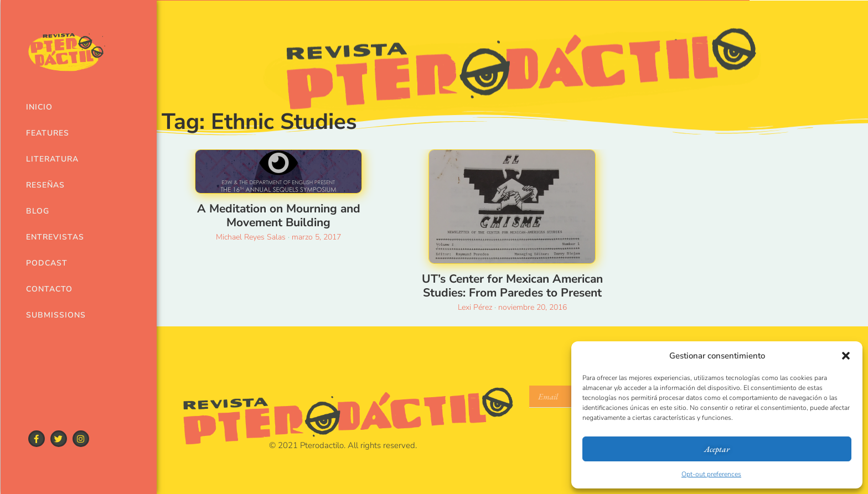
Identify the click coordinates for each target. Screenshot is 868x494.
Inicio (39, 107)
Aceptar (717, 449)
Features (48, 133)
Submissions (56, 315)
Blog (38, 211)
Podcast (47, 263)
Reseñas (45, 185)
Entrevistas (55, 237)
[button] (846, 356)
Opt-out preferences (711, 474)
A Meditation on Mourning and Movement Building (279, 215)
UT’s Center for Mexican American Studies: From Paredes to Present (512, 286)
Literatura (52, 159)
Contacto (49, 289)
